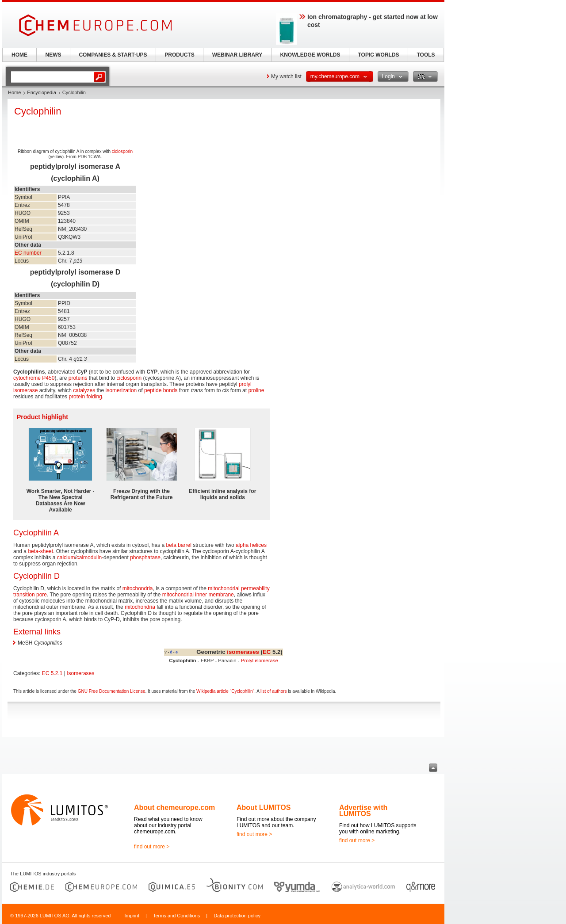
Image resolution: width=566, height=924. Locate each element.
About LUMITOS (264, 808)
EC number (28, 253)
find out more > (152, 847)
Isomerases (80, 673)
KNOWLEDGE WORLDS (310, 55)
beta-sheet (40, 551)
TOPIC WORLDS (378, 55)
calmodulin (89, 557)
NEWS (54, 55)
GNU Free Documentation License (112, 691)
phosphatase (145, 557)
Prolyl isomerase (260, 661)
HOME (19, 55)
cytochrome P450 (34, 378)
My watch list (286, 76)
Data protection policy (237, 916)
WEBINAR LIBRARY (237, 55)
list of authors (273, 691)
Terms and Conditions (176, 916)
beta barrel (179, 545)
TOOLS (426, 55)
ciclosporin (122, 151)
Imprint (132, 916)
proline (256, 390)
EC (267, 652)
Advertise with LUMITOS (363, 811)
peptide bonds (161, 390)
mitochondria (138, 588)
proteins (78, 378)
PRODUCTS (179, 55)
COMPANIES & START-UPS (113, 55)
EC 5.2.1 (52, 673)
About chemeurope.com (174, 808)
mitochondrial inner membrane (198, 595)
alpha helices (251, 545)
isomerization (121, 390)
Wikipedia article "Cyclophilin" (225, 691)
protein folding (85, 397)
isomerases (243, 652)
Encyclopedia (41, 92)
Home (14, 92)
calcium (66, 557)
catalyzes (84, 390)
